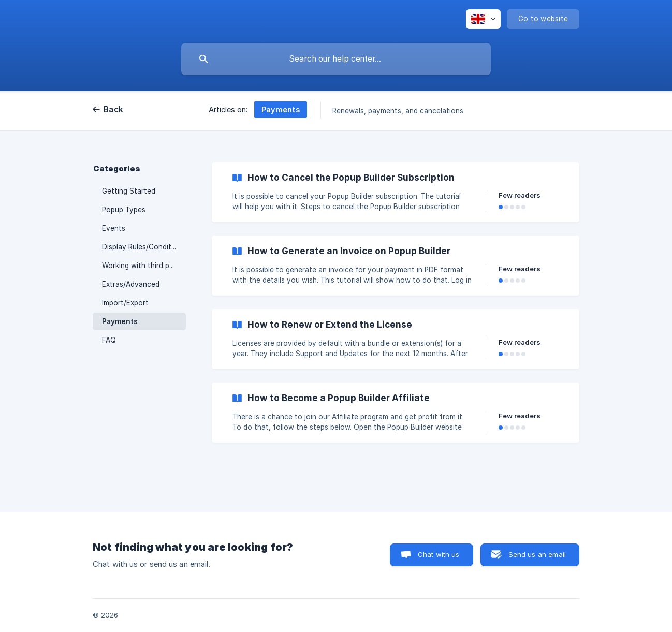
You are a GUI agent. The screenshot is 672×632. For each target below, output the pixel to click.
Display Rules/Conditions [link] (144, 247)
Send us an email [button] (537, 554)
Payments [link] (120, 321)
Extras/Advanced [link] (131, 284)
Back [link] (113, 109)
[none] (483, 19)
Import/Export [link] (125, 303)
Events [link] (114, 228)
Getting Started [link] (129, 191)
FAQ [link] (109, 340)
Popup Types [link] (124, 210)
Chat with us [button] (439, 554)
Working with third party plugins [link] (144, 266)
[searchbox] (336, 59)
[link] (396, 192)
